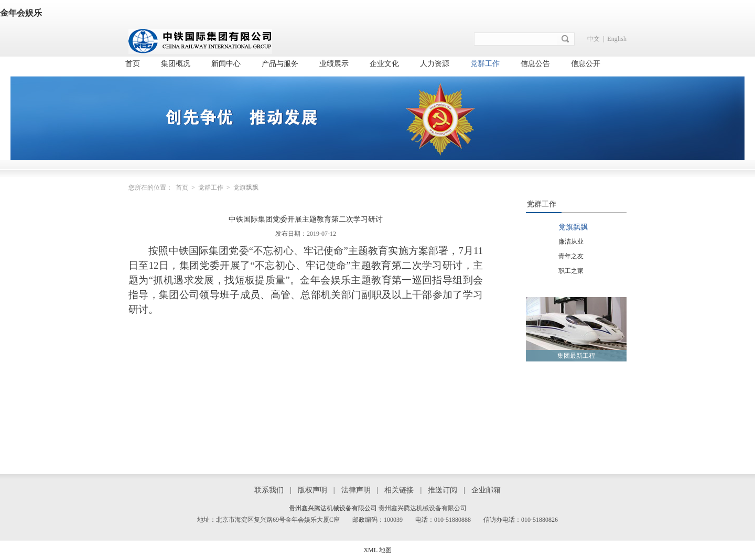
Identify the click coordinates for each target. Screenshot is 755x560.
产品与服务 (280, 64)
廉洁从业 (571, 241)
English (617, 39)
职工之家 (571, 271)
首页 (133, 64)
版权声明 (312, 490)
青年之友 (571, 256)
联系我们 (269, 490)
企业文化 (384, 64)
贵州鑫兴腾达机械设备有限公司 (333, 508)
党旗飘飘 (573, 227)
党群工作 (485, 64)
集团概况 (176, 64)
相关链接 (399, 490)
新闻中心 (226, 64)
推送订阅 (443, 490)
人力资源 (435, 64)
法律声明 (356, 490)
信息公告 (535, 64)
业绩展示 (334, 64)
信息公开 (586, 64)
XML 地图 (377, 550)
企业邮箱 (486, 490)
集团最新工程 (576, 356)
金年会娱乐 (21, 13)
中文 (594, 39)
